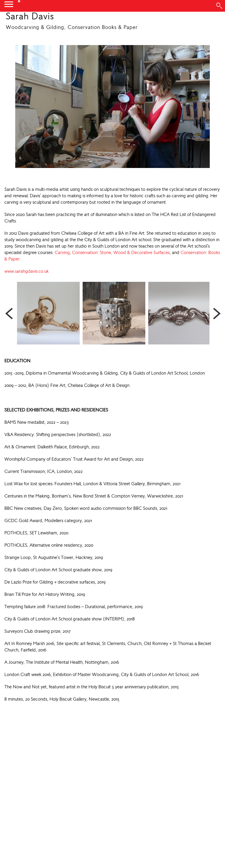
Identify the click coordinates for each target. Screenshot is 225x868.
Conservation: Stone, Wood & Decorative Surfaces (121, 252)
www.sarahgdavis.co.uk (27, 271)
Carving (62, 252)
